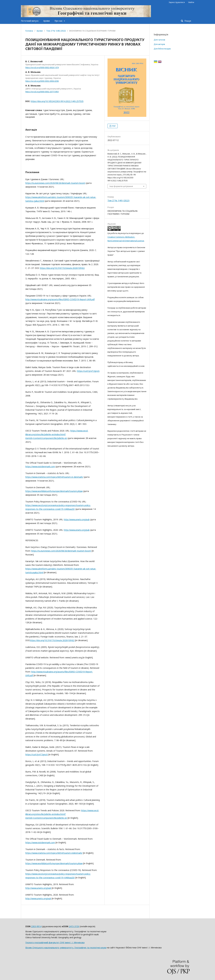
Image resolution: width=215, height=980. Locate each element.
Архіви (47, 21)
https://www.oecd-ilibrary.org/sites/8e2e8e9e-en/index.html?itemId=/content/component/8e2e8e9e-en (57, 434)
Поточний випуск (30, 21)
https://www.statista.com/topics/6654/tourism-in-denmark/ (54, 477)
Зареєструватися (177, 2)
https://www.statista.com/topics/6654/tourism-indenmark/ (54, 853)
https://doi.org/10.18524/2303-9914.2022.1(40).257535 (57, 101)
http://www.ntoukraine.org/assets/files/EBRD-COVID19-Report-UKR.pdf (60, 299)
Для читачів (159, 40)
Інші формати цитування (121, 186)
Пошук (187, 21)
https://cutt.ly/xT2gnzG (88, 371)
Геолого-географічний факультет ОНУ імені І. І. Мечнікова (55, 942)
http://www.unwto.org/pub (77, 519)
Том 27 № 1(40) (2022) (56, 31)
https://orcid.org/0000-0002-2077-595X (42, 92)
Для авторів (159, 44)
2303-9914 (36, 926)
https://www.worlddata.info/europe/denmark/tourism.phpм (54, 491)
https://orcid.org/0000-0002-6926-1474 (42, 68)
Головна (29, 31)
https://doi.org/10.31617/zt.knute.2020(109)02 (62, 268)
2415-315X (74, 926)
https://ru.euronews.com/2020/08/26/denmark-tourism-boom (55, 183)
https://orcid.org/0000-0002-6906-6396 (42, 81)
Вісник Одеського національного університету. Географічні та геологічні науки (66, 948)
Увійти (191, 2)
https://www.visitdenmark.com (40, 466)
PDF (114, 126)
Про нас (59, 21)
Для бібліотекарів (162, 49)
